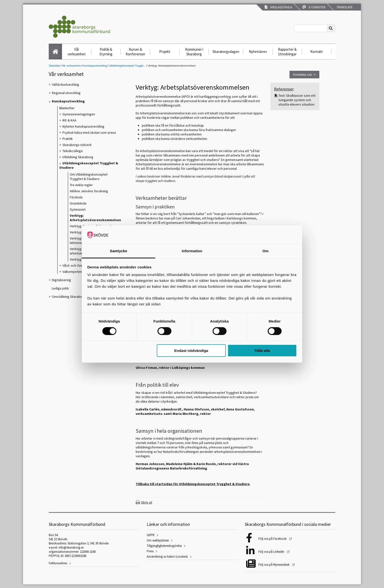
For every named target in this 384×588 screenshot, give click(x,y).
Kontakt (317, 52)
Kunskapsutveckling (95, 66)
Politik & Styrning (106, 52)
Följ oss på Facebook (273, 539)
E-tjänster (314, 7)
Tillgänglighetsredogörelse (164, 546)
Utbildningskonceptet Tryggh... (127, 66)
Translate (344, 7)
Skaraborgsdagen (226, 52)
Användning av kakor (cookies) (167, 557)
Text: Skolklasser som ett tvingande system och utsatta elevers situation (297, 100)
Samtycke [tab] (119, 251)
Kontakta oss (303, 75)
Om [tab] (265, 251)
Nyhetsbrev (258, 52)
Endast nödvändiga (191, 351)
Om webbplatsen (158, 540)
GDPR (151, 535)
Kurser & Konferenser (135, 52)
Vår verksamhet (77, 52)
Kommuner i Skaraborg (194, 52)
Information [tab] (192, 251)
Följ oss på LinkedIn (272, 552)
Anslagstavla (278, 7)
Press (150, 551)
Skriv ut (147, 502)
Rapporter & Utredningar (287, 52)
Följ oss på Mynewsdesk (274, 565)
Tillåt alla (262, 351)
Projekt (165, 52)
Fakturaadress (58, 563)
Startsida (54, 66)
